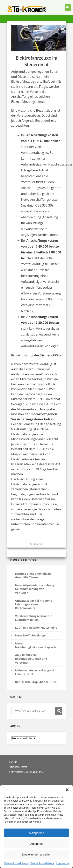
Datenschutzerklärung (16, 863)
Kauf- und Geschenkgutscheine (36, 628)
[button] (67, 790)
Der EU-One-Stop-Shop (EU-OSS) (36, 682)
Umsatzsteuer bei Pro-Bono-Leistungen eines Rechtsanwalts (34, 604)
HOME (13, 762)
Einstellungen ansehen (37, 854)
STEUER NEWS (18, 767)
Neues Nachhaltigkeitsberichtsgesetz (36, 645)
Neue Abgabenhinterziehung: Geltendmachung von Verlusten (35, 589)
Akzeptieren (36, 833)
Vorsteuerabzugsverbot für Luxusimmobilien (33, 618)
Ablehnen (36, 844)
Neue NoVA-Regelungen (31, 635)
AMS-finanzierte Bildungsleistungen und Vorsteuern (31, 659)
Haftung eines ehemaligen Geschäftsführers (33, 575)
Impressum (62, 863)
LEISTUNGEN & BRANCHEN (26, 772)
